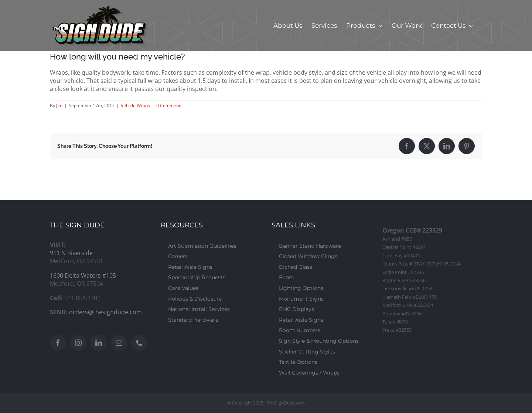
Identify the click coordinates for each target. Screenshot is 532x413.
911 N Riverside (71, 253)
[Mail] (119, 343)
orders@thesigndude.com (105, 312)
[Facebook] (58, 343)
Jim (59, 106)
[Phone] (139, 343)
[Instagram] (78, 343)
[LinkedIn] (99, 343)
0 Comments (169, 106)
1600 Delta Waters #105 (83, 275)
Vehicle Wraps (135, 106)
